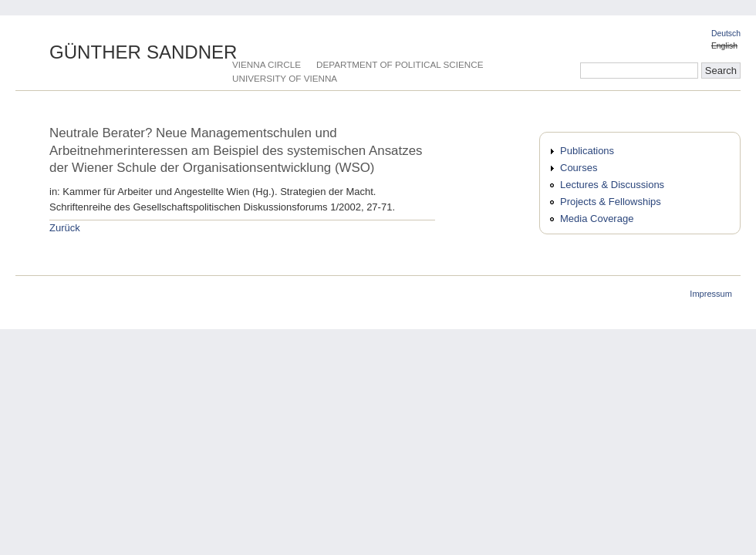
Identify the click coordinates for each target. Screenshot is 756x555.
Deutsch (726, 34)
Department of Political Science (400, 64)
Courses (579, 168)
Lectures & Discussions (612, 185)
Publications (587, 151)
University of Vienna (285, 78)
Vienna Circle (267, 64)
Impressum (711, 294)
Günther (143, 52)
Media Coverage (597, 219)
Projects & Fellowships (611, 202)
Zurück (65, 228)
